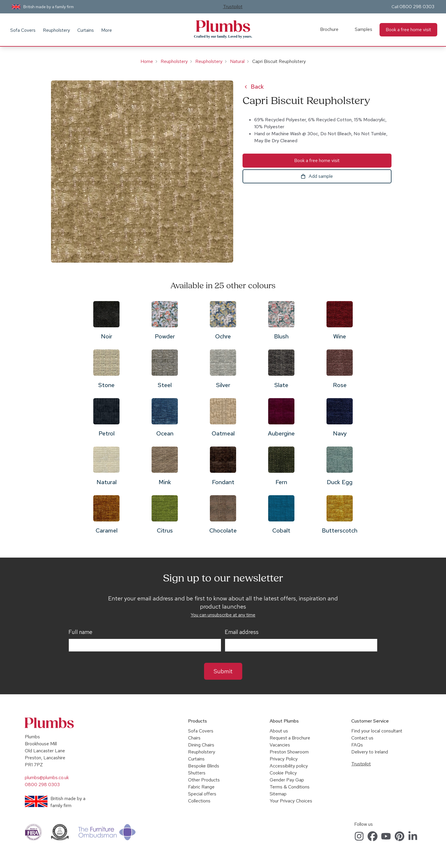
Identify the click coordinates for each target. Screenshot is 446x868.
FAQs (357, 745)
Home (147, 61)
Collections (199, 801)
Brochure (329, 29)
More (107, 30)
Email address (242, 632)
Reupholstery (56, 30)
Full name (80, 632)
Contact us (362, 738)
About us (279, 731)
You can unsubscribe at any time (223, 615)
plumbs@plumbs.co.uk (47, 777)
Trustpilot (233, 7)
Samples (364, 29)
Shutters (197, 773)
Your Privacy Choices (291, 801)
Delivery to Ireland (370, 752)
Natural (237, 61)
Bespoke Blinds (204, 766)
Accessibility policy (289, 766)
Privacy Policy (284, 759)
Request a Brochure (290, 738)
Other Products (204, 780)
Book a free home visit (408, 30)
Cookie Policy (283, 773)
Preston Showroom (289, 752)
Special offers (202, 794)
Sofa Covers (23, 30)
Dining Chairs (201, 745)
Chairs (194, 738)
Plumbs (223, 26)
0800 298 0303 (417, 7)
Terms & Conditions (290, 787)
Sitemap (278, 794)
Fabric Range (201, 787)
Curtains (86, 30)
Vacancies (280, 745)
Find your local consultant (377, 731)
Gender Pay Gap (287, 780)
